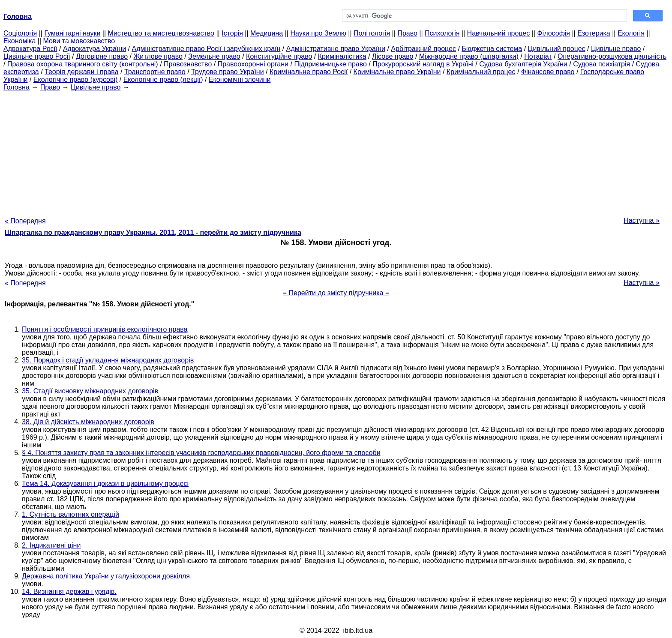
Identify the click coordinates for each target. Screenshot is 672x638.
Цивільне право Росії (37, 56)
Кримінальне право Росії (309, 72)
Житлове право (158, 56)
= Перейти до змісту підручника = (336, 293)
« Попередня (25, 221)
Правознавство (188, 64)
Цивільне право (616, 49)
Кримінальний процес (481, 72)
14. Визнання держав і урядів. (69, 592)
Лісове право (393, 56)
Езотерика (594, 33)
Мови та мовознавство (79, 41)
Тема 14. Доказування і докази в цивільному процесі (105, 484)
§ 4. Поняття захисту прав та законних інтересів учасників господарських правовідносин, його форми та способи (201, 453)
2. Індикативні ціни (51, 545)
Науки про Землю (318, 33)
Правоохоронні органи (253, 64)
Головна (16, 87)
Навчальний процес (499, 33)
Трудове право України (228, 72)
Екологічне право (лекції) (163, 79)
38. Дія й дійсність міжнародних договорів (88, 422)
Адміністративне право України (336, 49)
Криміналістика (342, 56)
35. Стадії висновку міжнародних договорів (90, 391)
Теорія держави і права (82, 72)
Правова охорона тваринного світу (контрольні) (83, 64)
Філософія (553, 33)
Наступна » (642, 220)
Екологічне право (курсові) (76, 79)
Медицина (267, 33)
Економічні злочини (240, 79)
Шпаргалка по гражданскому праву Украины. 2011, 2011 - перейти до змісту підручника (153, 232)
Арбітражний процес (423, 49)
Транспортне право (155, 72)
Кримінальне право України (397, 72)
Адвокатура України (94, 49)
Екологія (631, 33)
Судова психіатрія (601, 64)
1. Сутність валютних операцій (70, 514)
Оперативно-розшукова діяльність (612, 56)
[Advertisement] (336, 151)
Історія (232, 33)
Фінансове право (548, 72)
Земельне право (214, 56)
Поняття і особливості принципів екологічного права (105, 329)
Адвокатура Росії (30, 49)
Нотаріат (538, 56)
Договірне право (102, 56)
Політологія (372, 33)
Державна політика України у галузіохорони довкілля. (107, 576)
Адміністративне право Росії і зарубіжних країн (206, 49)
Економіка (19, 41)
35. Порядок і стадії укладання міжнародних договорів (108, 360)
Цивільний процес (557, 49)
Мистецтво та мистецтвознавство (161, 33)
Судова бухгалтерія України (523, 64)
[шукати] (484, 16)
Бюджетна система (492, 49)
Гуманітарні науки (72, 33)
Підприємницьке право (330, 64)
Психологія (442, 33)
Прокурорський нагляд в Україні (423, 64)
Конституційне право (279, 56)
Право (407, 33)
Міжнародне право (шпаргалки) (469, 56)
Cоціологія (20, 33)
